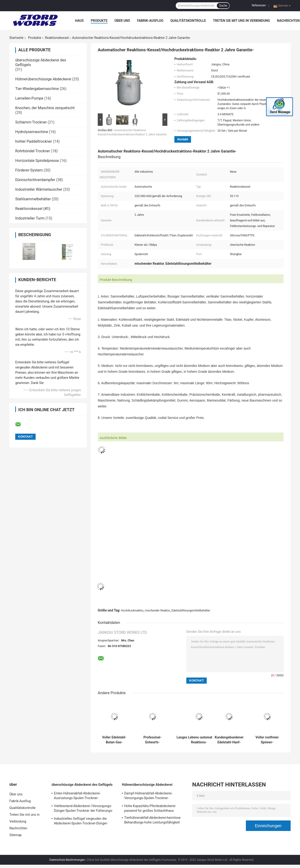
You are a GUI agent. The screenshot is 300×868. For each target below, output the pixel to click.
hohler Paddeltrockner (34, 141)
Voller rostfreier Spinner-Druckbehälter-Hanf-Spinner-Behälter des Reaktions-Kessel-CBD (267, 740)
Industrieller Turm (30, 218)
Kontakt (183, 139)
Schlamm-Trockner (31, 122)
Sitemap (15, 835)
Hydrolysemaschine (32, 132)
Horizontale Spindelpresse (37, 161)
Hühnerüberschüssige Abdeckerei (43, 79)
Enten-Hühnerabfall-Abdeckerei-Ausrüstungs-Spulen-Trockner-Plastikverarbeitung (77, 796)
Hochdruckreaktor (132, 611)
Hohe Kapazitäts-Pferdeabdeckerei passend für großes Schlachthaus (150, 808)
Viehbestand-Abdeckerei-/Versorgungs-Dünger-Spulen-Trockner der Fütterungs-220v (83, 809)
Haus (79, 21)
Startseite (16, 38)
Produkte (99, 21)
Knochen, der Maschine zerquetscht (45, 108)
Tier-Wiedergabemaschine (37, 89)
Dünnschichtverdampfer (35, 180)
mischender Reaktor (157, 611)
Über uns (122, 21)
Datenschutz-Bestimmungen (67, 860)
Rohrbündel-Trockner (33, 151)
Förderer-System (29, 170)
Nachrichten (288, 21)
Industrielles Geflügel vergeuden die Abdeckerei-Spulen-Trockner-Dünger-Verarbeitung (81, 822)
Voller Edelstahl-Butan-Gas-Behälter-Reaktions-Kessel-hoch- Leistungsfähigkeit (114, 740)
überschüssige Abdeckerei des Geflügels (82, 785)
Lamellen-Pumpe (29, 98)
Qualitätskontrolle (188, 21)
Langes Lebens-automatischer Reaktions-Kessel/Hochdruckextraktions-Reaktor (199, 740)
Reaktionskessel (57, 38)
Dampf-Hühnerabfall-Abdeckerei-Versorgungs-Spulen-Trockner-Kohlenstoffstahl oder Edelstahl (148, 796)
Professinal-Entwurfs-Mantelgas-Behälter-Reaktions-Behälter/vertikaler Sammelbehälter (153, 740)
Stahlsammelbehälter (33, 199)
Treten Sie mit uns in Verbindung (242, 21)
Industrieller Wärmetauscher (39, 189)
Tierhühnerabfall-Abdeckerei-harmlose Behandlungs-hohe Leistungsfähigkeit (152, 820)
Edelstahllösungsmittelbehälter (191, 611)
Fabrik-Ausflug (150, 21)
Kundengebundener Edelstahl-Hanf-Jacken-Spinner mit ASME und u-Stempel (229, 740)
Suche (223, 6)
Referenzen (259, 5)
